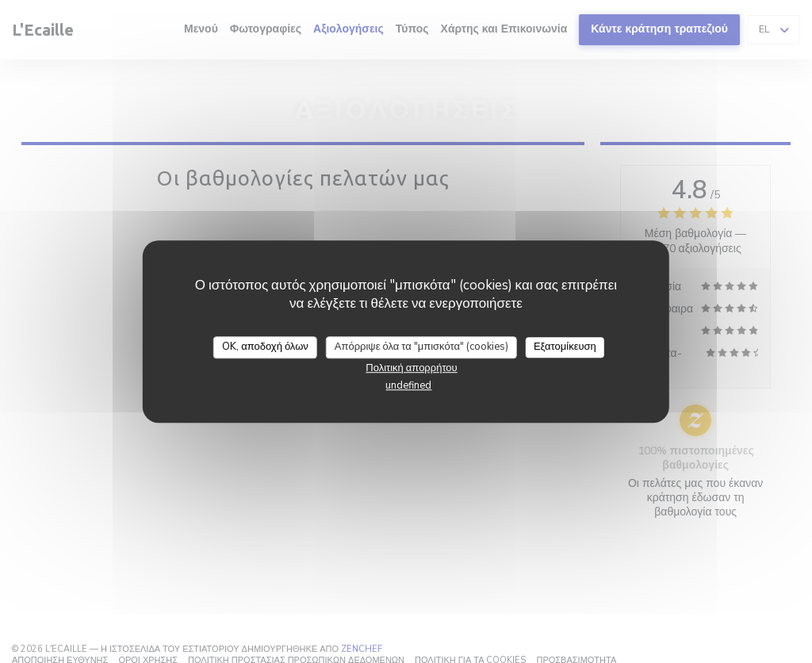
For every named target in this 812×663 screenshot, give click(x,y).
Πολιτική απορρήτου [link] (411, 368)
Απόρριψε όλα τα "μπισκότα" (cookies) (421, 347)
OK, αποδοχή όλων (265, 347)
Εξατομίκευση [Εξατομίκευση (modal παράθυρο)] (565, 347)
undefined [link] (408, 385)
